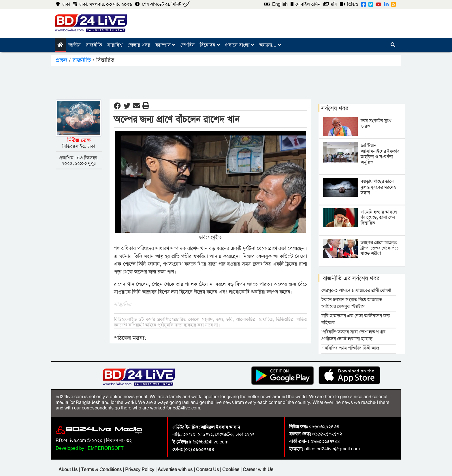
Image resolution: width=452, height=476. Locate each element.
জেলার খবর (139, 45)
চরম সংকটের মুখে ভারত (376, 123)
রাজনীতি (94, 45)
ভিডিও (349, 4)
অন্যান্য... (270, 45)
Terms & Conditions (102, 470)
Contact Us (208, 470)
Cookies (231, 470)
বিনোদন (210, 45)
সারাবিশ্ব (115, 45)
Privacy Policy (140, 470)
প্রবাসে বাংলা (240, 45)
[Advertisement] (226, 82)
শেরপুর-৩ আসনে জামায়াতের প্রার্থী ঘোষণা (356, 290)
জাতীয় (75, 45)
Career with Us (258, 470)
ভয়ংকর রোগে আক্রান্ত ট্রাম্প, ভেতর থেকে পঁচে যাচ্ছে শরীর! (380, 248)
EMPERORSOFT (106, 448)
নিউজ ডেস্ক (79, 140)
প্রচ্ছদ (62, 60)
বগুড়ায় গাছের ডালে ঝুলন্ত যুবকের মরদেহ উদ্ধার (378, 187)
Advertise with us (176, 470)
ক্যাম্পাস (165, 45)
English (276, 4)
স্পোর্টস (188, 45)
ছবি (330, 4)
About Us (69, 470)
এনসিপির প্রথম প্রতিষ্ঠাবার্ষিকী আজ (350, 348)
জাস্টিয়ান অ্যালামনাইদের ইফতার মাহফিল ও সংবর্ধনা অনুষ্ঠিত (380, 154)
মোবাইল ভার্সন (306, 4)
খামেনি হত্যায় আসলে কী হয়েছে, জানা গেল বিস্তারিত (379, 217)
